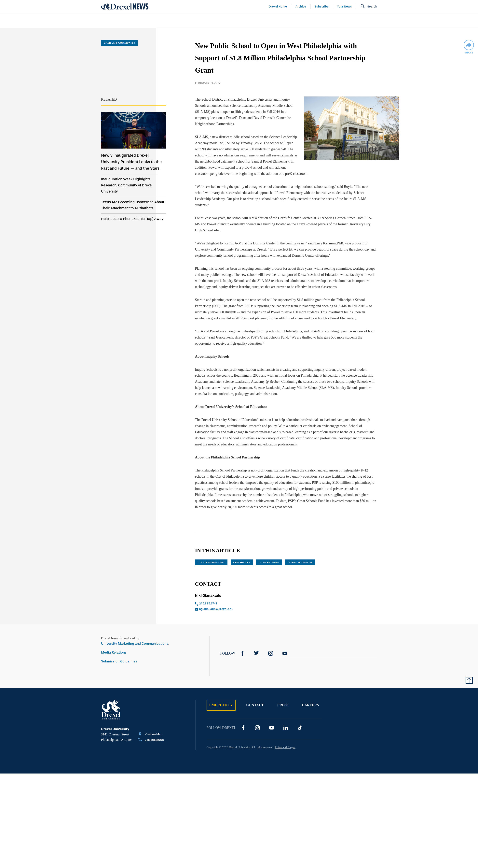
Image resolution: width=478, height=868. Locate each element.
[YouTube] (285, 647)
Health (295, 21)
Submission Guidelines (119, 655)
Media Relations (114, 646)
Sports (426, 21)
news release (269, 556)
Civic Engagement (211, 556)
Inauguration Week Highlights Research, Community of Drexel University (127, 185)
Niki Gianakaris (208, 589)
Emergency (221, 699)
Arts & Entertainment (124, 21)
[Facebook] (242, 647)
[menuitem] (124, 21)
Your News (344, 7)
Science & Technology (181, 21)
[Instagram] (271, 647)
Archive (301, 7)
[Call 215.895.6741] (236, 598)
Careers (310, 699)
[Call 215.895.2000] (151, 734)
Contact (255, 699)
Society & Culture (333, 21)
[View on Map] (151, 729)
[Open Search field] (369, 7)
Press (283, 699)
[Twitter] (256, 647)
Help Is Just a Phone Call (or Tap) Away (132, 219)
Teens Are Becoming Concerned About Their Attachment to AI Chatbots (133, 205)
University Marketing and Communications (135, 637)
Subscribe (322, 7)
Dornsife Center (300, 556)
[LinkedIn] (286, 722)
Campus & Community (386, 21)
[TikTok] (300, 722)
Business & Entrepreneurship (246, 21)
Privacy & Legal (285, 741)
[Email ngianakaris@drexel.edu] (236, 603)
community (242, 556)
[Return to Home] (125, 7)
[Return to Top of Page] (469, 674)
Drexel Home (278, 7)
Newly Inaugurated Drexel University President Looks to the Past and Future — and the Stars (131, 162)
